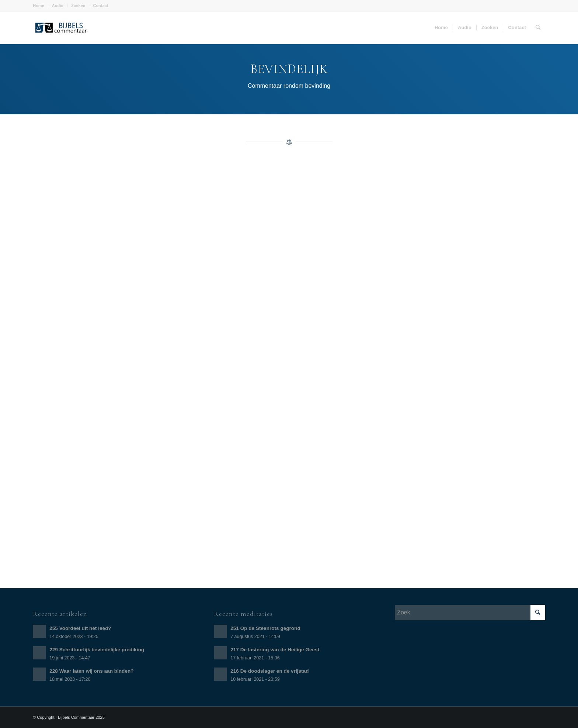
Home (39, 6)
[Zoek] (538, 28)
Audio (58, 6)
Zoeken (78, 6)
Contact (100, 6)
